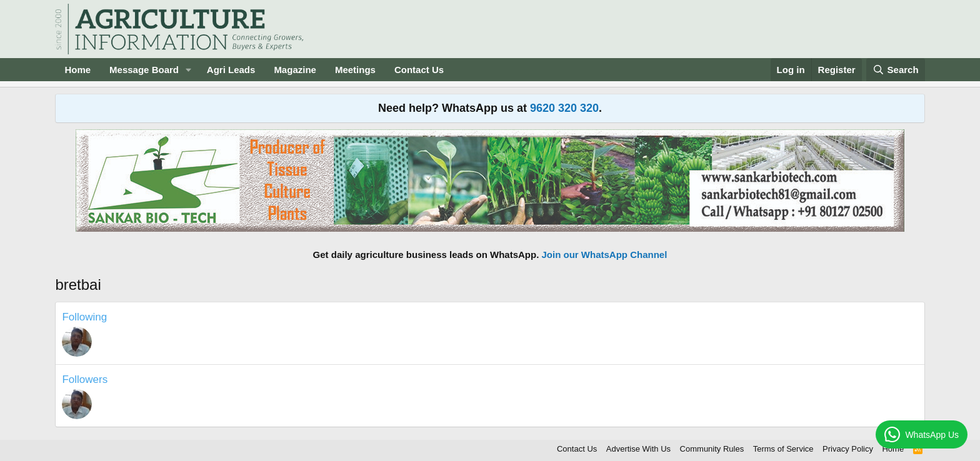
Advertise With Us (638, 449)
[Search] (896, 70)
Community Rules (712, 449)
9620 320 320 (564, 108)
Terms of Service (783, 449)
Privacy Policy (848, 449)
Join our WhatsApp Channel (605, 255)
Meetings (355, 70)
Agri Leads (231, 70)
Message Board (144, 70)
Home (77, 70)
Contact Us (419, 70)
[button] (189, 70)
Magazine (295, 70)
